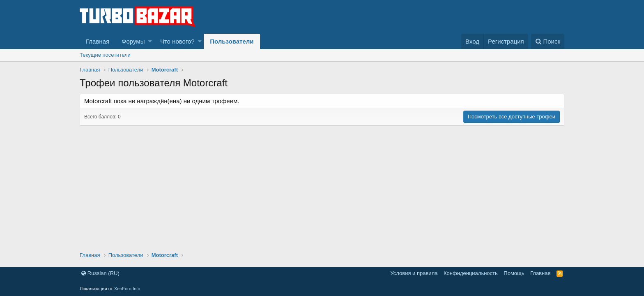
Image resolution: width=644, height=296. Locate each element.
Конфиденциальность (471, 273)
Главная (98, 41)
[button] (150, 41)
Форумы (133, 41)
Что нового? (177, 41)
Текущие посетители (105, 55)
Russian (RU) (100, 273)
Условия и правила (414, 273)
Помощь (514, 273)
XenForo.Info (127, 289)
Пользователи (232, 41)
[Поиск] (548, 41)
